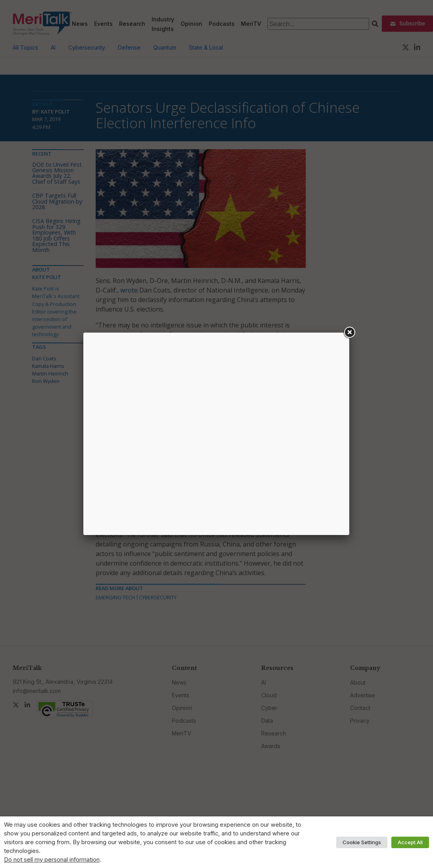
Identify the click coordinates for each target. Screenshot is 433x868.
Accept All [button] (410, 842)
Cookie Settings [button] (362, 842)
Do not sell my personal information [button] (52, 860)
